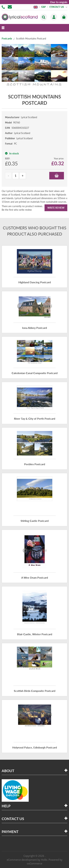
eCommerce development (22, 860)
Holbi (44, 860)
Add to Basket (57, 176)
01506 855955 (4, 7)
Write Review (56, 208)
